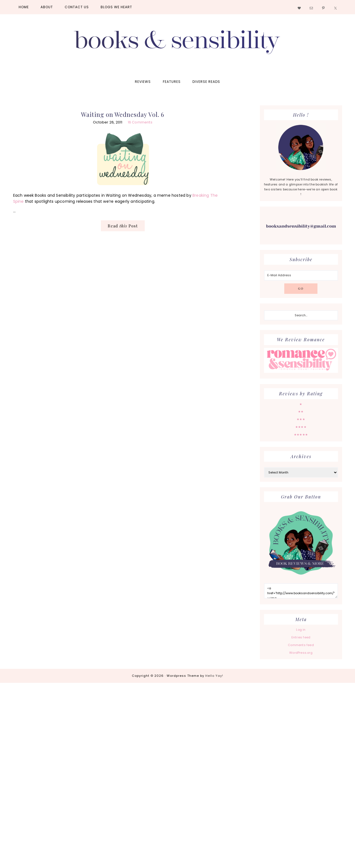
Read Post (123, 226)
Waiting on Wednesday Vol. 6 (123, 114)
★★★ (301, 419)
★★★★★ (301, 435)
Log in (301, 630)
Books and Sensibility (178, 44)
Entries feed (301, 637)
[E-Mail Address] (301, 275)
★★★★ (301, 427)
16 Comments (140, 122)
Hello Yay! (214, 676)
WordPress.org (301, 653)
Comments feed (301, 645)
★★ (301, 412)
